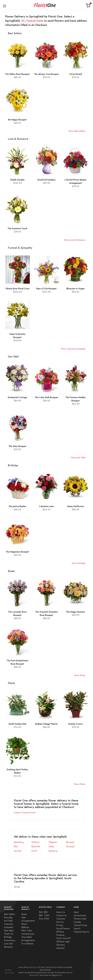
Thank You (9, 934)
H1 (61, 975)
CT (37, 967)
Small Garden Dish (17, 724)
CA (31, 967)
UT (33, 975)
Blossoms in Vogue (76, 289)
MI (44, 970)
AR (25, 967)
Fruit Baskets (27, 944)
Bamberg (53, 851)
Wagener (53, 842)
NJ (37, 973)
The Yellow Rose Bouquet (17, 74)
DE (42, 967)
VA (35, 975)
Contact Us (61, 915)
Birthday (8, 937)
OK (56, 973)
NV (43, 973)
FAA (52, 973)
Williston (35, 842)
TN (71, 973)
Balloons (25, 927)
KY (62, 967)
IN (58, 967)
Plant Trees (27, 930)
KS (60, 967)
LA (65, 967)
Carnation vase (46, 506)
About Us (61, 912)
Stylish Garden (17, 180)
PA (61, 973)
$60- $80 (43, 912)
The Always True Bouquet (46, 74)
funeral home (35, 21)
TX (30, 975)
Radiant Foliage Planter (46, 724)
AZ (28, 967)
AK (20, 967)
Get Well (8, 921)
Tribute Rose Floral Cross (17, 289)
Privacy (60, 925)
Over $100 (44, 919)
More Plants (80, 784)
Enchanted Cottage (17, 397)
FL (45, 967)
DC (39, 967)
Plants (24, 924)
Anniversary (10, 940)
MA (68, 967)
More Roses (80, 675)
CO (34, 967)
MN (46, 970)
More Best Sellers (77, 131)
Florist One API (63, 938)
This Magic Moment (76, 612)
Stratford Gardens (46, 180)
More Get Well (78, 458)
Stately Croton (76, 724)
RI (63, 973)
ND (29, 973)
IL (56, 967)
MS (20, 973)
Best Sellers (9, 914)
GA (47, 967)
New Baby (9, 930)
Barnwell (70, 842)
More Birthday (79, 563)
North (34, 851)
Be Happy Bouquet (17, 120)
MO (50, 970)
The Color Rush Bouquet (46, 397)
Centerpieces (28, 934)
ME (41, 970)
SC (23, 21)
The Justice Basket (17, 506)
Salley (51, 846)
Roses (24, 914)
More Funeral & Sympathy (73, 349)
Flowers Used (80, 919)
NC (26, 973)
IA (52, 967)
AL (23, 967)
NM (40, 973)
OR (58, 973)
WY (51, 975)
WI (44, 975)
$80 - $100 (44, 915)
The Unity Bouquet (17, 446)
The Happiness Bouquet (17, 552)
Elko (16, 846)
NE (32, 973)
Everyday (8, 917)
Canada (77, 922)
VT (38, 975)
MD (71, 967)
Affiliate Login (63, 941)
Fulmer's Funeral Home (25, 812)
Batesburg (19, 842)
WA (41, 975)
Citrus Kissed (76, 74)
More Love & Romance (75, 240)
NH (35, 973)
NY (46, 973)
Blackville (36, 846)
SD (68, 973)
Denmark (70, 846)
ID (54, 967)
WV (47, 975)
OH (49, 973)
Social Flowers (63, 928)
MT (23, 973)
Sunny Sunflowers (76, 506)
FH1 (58, 975)
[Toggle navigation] (5, 6)
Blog (54, 975)
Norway (18, 851)
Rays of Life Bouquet (46, 289)
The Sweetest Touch (17, 228)
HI (50, 967)
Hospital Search (81, 932)
